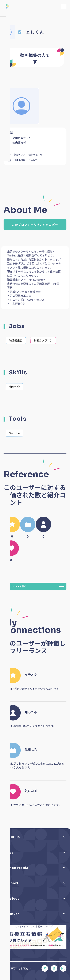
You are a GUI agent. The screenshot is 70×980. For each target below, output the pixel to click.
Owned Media (16, 868)
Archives (12, 914)
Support (11, 883)
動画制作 (14, 387)
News (9, 852)
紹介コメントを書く (35, 587)
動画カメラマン (43, 340)
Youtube (14, 433)
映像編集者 (16, 340)
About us (12, 837)
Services (12, 899)
